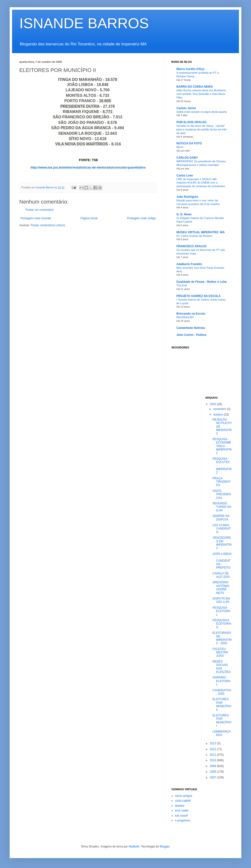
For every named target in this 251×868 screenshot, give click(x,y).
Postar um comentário (39, 210)
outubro (218, 415)
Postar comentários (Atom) (48, 225)
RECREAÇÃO (185, 317)
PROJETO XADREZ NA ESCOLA (199, 296)
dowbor (180, 806)
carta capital (183, 801)
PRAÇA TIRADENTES (221, 482)
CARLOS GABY (187, 158)
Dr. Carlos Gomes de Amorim (194, 236)
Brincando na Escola (191, 314)
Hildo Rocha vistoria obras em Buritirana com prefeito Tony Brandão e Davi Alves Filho (201, 94)
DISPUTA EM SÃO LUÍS (221, 600)
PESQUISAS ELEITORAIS (222, 624)
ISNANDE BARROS (84, 23)
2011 (213, 755)
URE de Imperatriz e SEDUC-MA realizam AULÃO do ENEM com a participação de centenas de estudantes (201, 183)
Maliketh (134, 847)
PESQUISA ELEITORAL (221, 611)
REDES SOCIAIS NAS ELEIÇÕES (221, 667)
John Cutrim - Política (191, 335)
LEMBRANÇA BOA (221, 733)
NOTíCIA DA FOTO (189, 143)
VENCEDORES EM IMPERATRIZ (222, 543)
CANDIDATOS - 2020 (222, 692)
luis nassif (181, 816)
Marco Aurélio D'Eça (190, 69)
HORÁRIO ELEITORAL (221, 681)
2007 (213, 777)
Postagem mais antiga (141, 218)
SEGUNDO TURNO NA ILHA (222, 507)
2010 (213, 760)
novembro (220, 409)
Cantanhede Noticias (191, 328)
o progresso (183, 820)
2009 (213, 766)
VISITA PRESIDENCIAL (222, 494)
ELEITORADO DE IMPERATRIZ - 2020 (222, 638)
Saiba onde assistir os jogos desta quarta (202, 112)
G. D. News (184, 214)
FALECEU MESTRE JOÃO (220, 653)
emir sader (182, 811)
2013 (213, 743)
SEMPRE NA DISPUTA (221, 518)
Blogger (165, 847)
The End (182, 285)
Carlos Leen (185, 176)
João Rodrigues (187, 197)
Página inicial (89, 218)
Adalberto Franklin (189, 264)
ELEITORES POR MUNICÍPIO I (222, 721)
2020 (213, 404)
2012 (213, 749)
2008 (213, 772)
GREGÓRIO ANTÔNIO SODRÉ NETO (221, 588)
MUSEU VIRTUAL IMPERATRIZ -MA (201, 232)
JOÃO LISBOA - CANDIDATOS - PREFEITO (222, 561)
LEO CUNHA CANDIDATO (221, 529)
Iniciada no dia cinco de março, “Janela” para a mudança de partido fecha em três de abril (202, 129)
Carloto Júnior (186, 108)
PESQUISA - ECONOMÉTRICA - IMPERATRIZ (222, 446)
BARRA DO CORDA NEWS (195, 87)
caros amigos (184, 796)
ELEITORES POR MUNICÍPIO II (222, 704)
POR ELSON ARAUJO (191, 122)
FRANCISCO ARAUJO (192, 246)
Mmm (180, 147)
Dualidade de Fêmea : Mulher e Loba (202, 282)
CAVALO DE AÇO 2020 (221, 575)
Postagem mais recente (36, 218)
